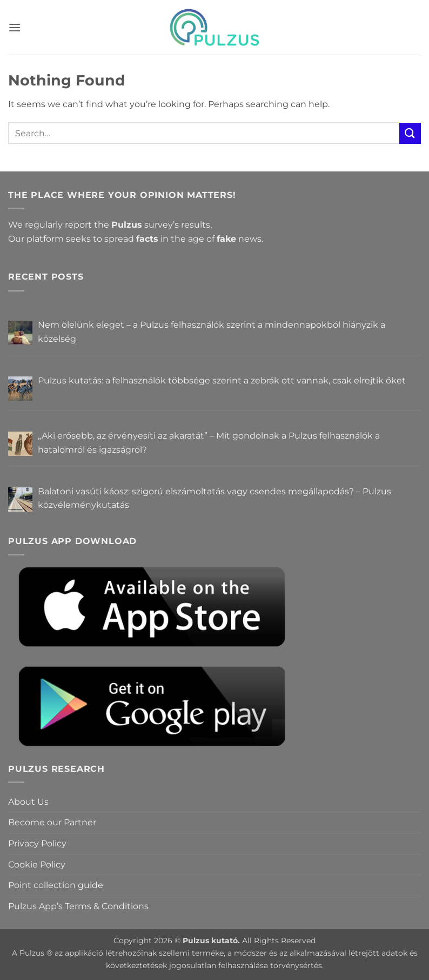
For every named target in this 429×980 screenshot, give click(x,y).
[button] (15, 27)
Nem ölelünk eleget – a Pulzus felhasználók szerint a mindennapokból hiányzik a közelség (212, 332)
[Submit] (410, 133)
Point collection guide (56, 885)
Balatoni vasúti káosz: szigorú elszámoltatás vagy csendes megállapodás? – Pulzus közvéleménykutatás (215, 498)
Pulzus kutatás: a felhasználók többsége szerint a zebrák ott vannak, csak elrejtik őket (222, 380)
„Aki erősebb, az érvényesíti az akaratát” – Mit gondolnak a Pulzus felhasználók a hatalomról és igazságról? (209, 443)
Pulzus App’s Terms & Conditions (78, 906)
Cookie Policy (37, 865)
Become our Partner (52, 822)
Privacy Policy (37, 843)
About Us (28, 802)
